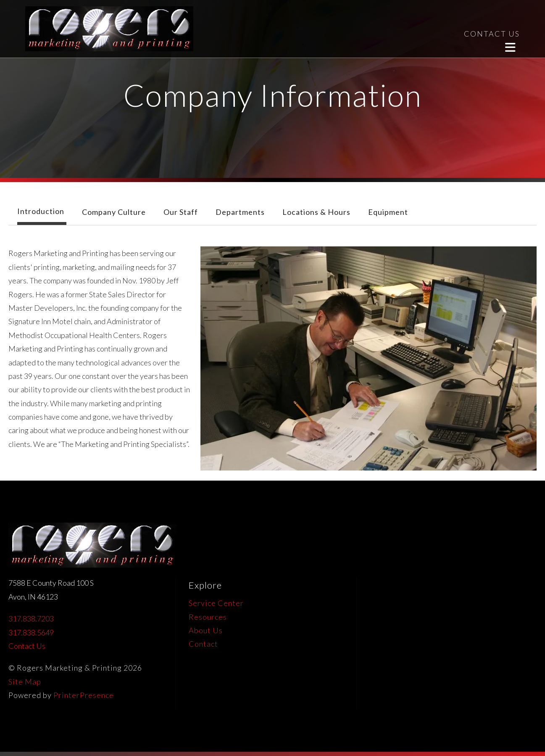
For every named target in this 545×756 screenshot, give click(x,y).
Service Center (216, 603)
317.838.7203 (31, 619)
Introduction (41, 211)
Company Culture (114, 212)
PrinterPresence (84, 695)
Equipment (388, 212)
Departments (240, 212)
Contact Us (27, 646)
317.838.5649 (31, 632)
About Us (206, 630)
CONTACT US (492, 34)
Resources (208, 617)
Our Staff (181, 212)
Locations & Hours (316, 212)
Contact (203, 644)
